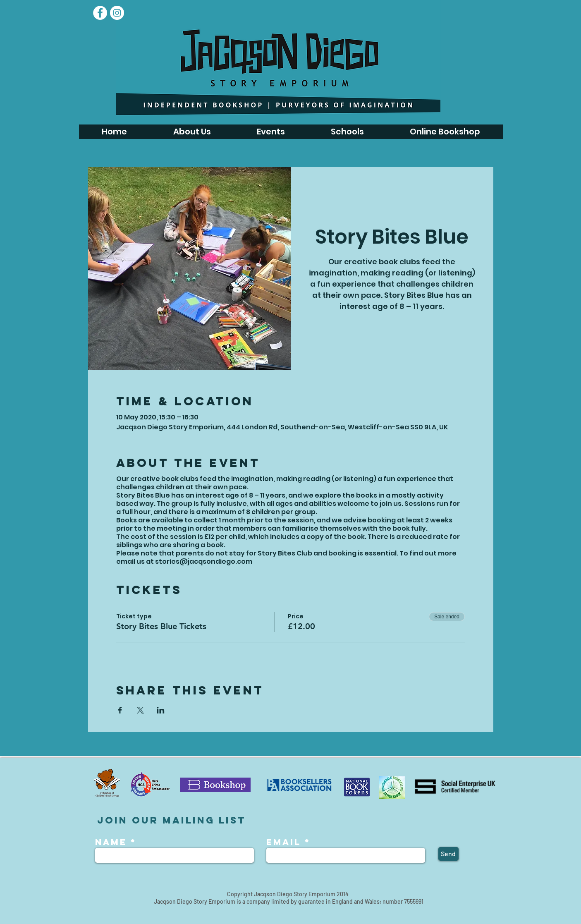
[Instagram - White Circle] (117, 13)
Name (113, 842)
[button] (271, 132)
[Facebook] (100, 13)
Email (284, 842)
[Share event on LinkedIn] (161, 710)
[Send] (448, 854)
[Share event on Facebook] (120, 710)
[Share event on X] (140, 710)
